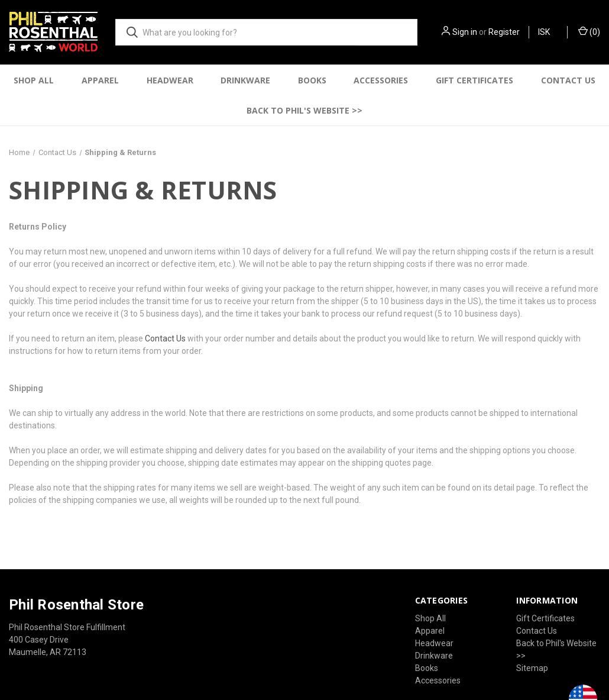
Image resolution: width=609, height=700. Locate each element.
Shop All (34, 80)
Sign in (465, 32)
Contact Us (568, 80)
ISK (548, 32)
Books (312, 80)
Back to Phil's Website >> (304, 110)
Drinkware (245, 80)
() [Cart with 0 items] (589, 31)
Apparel (100, 80)
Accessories (381, 80)
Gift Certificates (474, 80)
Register (504, 32)
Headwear (170, 80)
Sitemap (532, 668)
